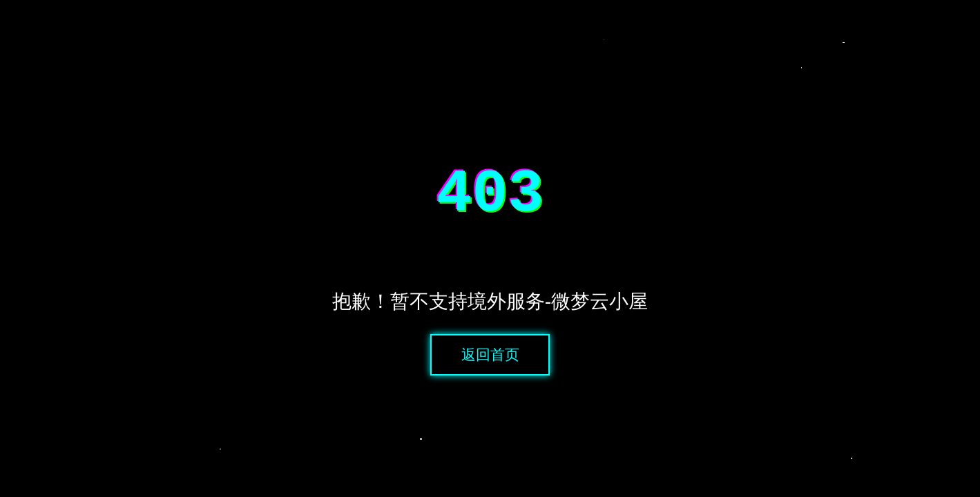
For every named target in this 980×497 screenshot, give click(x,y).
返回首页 (490, 362)
